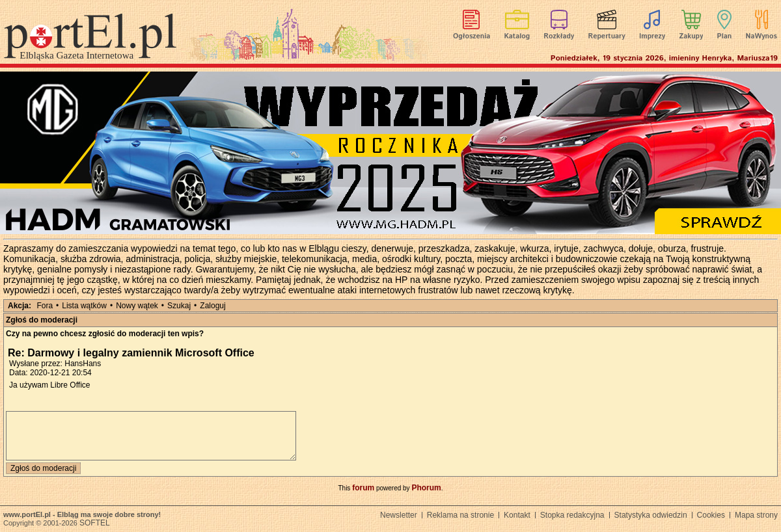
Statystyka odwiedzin (651, 515)
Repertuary (606, 36)
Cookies (711, 515)
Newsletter (399, 515)
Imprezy (652, 36)
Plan (725, 36)
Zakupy (691, 36)
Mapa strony (756, 515)
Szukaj (179, 306)
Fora (45, 306)
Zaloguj (212, 306)
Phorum (426, 488)
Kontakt (517, 515)
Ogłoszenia (472, 36)
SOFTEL (95, 523)
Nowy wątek (137, 306)
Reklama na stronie (460, 515)
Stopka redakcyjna (572, 515)
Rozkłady (559, 36)
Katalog (517, 36)
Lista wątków (84, 306)
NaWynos (761, 36)
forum (363, 488)
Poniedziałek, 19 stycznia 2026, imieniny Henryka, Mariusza (664, 58)
